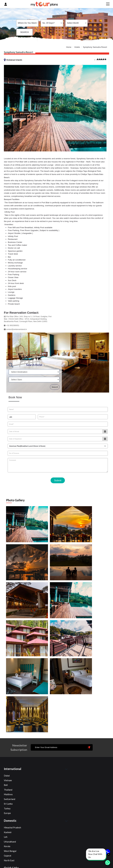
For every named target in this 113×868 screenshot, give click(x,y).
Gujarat (8, 779)
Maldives (8, 718)
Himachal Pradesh (12, 751)
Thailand (8, 713)
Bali (6, 709)
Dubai (7, 699)
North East (9, 784)
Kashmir (8, 756)
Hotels (77, 47)
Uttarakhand (10, 765)
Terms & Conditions (13, 817)
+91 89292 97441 (17, 844)
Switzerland (10, 723)
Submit (58, 480)
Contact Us (9, 813)
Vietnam (8, 704)
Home (69, 47)
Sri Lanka (8, 728)
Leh (6, 761)
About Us (8, 803)
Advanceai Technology (97, 865)
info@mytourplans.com (20, 848)
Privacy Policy (11, 822)
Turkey (7, 732)
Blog (6, 808)
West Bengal (10, 775)
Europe (7, 737)
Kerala (7, 770)
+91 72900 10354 (37, 844)
